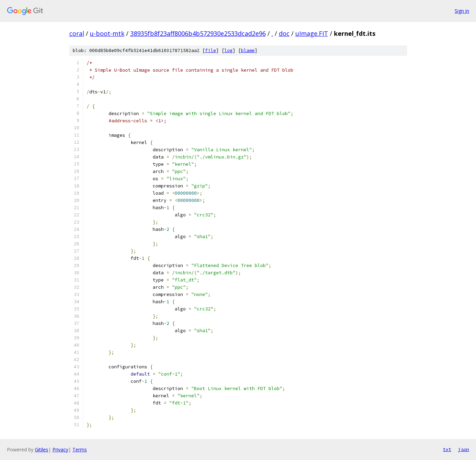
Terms (80, 449)
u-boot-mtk (107, 33)
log (229, 50)
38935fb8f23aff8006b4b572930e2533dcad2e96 (198, 33)
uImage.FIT (312, 33)
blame (248, 50)
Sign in (462, 11)
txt (447, 449)
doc (284, 33)
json (464, 449)
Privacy (60, 449)
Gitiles (42, 449)
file (211, 50)
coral (77, 33)
